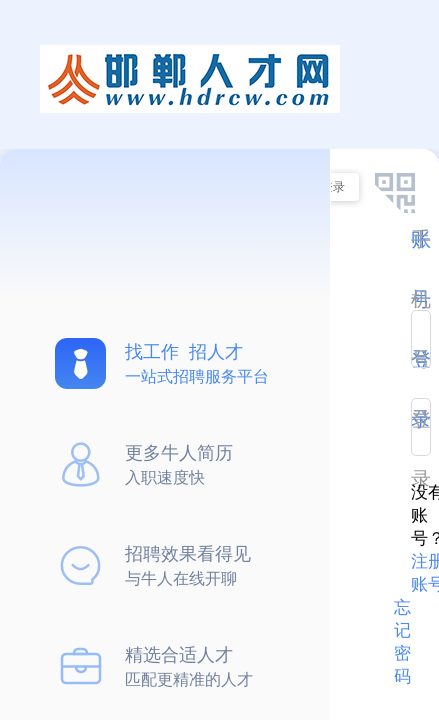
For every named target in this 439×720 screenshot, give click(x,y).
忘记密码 (402, 642)
